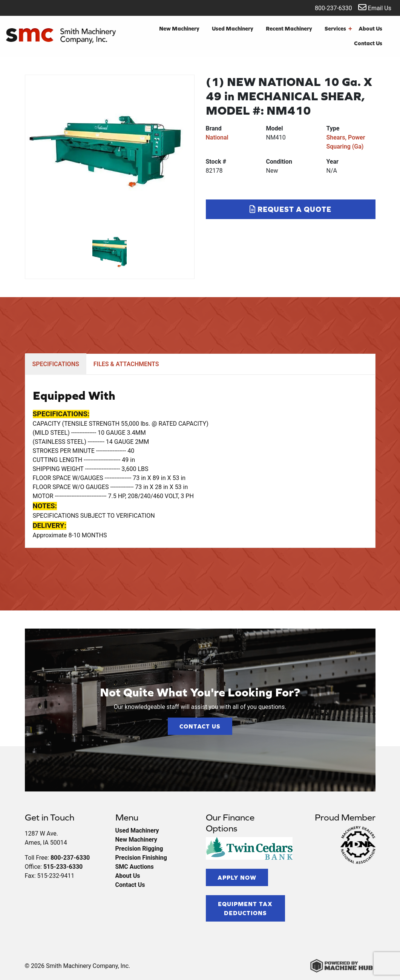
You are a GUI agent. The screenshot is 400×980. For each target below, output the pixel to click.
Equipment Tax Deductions (245, 908)
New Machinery (179, 28)
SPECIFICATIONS (56, 364)
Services (338, 29)
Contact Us (368, 43)
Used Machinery (233, 28)
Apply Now (237, 877)
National (217, 137)
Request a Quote (290, 209)
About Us (370, 28)
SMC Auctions (135, 867)
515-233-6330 (63, 867)
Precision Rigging (139, 849)
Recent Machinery (289, 28)
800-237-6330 (329, 7)
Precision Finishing (141, 858)
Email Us (375, 7)
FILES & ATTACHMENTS (126, 364)
